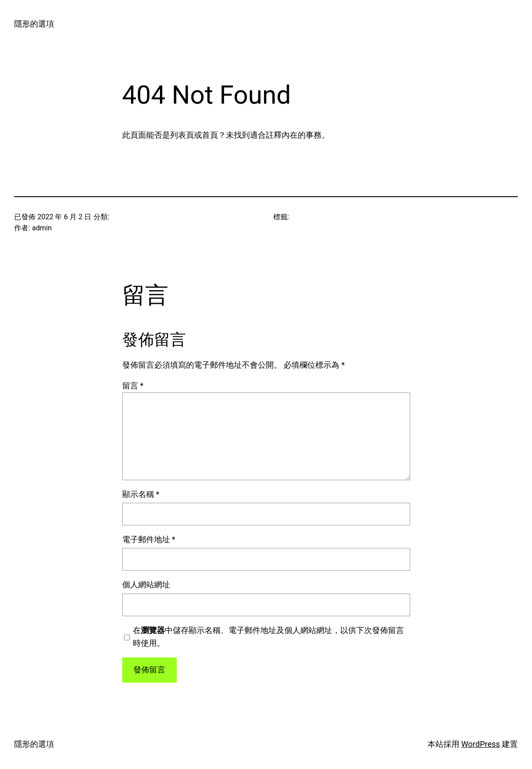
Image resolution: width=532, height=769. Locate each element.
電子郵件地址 (149, 539)
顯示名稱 (141, 494)
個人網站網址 (146, 585)
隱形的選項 (34, 24)
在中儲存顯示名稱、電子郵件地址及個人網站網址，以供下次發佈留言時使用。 (268, 637)
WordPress (480, 744)
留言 (133, 386)
